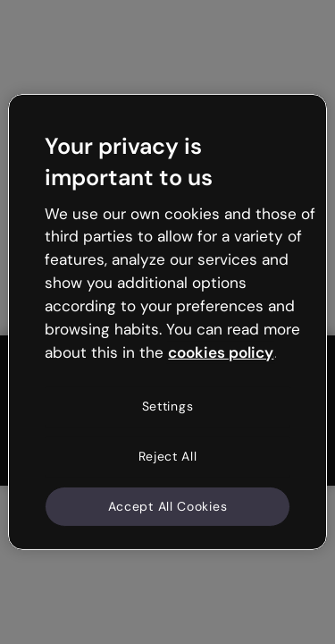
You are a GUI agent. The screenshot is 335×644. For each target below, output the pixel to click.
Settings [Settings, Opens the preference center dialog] (168, 406)
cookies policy (221, 352)
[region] (167, 322)
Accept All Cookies (168, 505)
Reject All (168, 456)
